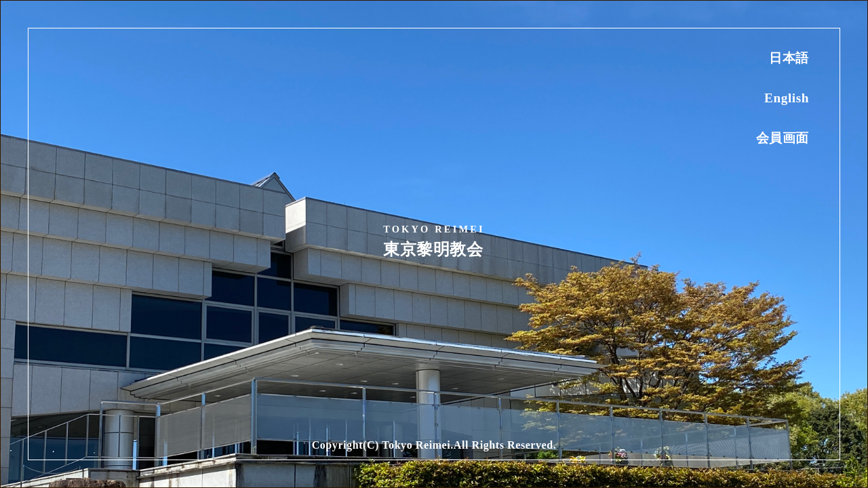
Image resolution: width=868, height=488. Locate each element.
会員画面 (783, 138)
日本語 (789, 58)
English (787, 98)
